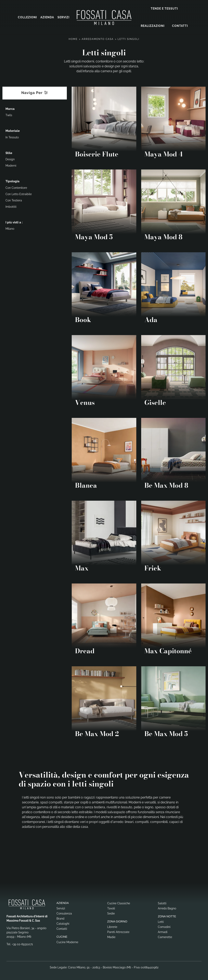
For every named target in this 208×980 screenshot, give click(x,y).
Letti (161, 922)
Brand (60, 918)
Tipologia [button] (12, 181)
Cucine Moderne (67, 942)
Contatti (180, 26)
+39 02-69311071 (22, 944)
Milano (10, 228)
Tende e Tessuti (164, 9)
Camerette (165, 937)
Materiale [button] (13, 131)
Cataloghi (63, 923)
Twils (9, 115)
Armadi (163, 932)
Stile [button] (9, 153)
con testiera (14, 200)
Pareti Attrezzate (118, 932)
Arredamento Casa (98, 39)
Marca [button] (10, 109)
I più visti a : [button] (14, 222)
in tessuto (12, 137)
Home (73, 39)
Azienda (47, 17)
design (10, 159)
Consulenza (64, 913)
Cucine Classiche (119, 903)
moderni (11, 165)
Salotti (162, 903)
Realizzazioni (153, 26)
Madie (111, 937)
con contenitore (16, 188)
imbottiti (11, 206)
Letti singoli (128, 39)
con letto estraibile (19, 194)
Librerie (112, 927)
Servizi (63, 17)
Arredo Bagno (167, 908)
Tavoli (111, 908)
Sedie (111, 913)
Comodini (164, 927)
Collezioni (27, 17)
